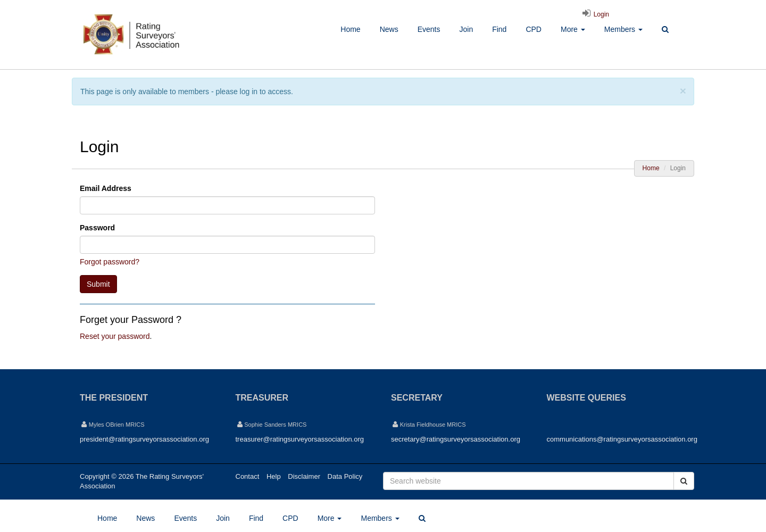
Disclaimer (304, 476)
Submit (98, 284)
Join (466, 29)
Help (274, 476)
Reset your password (115, 336)
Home (350, 29)
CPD (534, 29)
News (389, 29)
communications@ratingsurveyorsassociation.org (622, 439)
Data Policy (345, 476)
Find (499, 29)
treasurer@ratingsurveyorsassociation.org (300, 439)
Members (623, 29)
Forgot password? (110, 262)
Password (97, 228)
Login (594, 14)
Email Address (106, 188)
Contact (248, 476)
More (573, 29)
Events (429, 29)
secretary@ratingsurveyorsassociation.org (456, 439)
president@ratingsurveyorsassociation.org (144, 439)
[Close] (683, 91)
